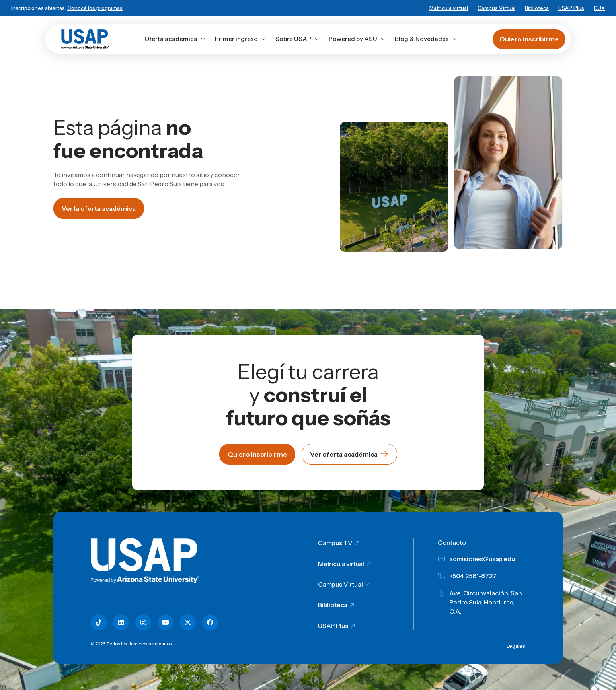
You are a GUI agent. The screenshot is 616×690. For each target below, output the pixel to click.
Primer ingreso (240, 39)
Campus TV (335, 543)
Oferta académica (175, 39)
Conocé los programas (95, 8)
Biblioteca (537, 8)
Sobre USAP (297, 39)
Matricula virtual (449, 8)
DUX (599, 8)
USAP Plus (571, 8)
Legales (516, 646)
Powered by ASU (357, 39)
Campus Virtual (496, 8)
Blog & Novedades (426, 39)
